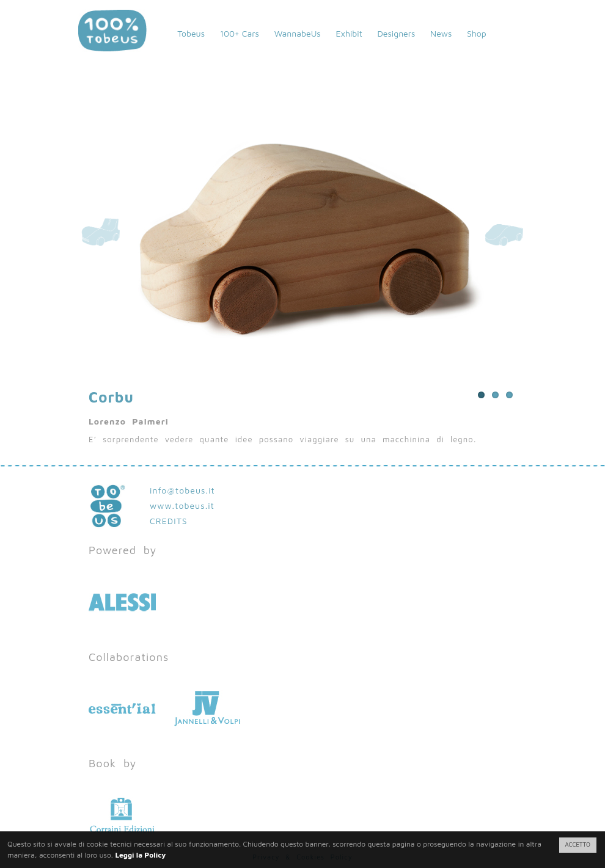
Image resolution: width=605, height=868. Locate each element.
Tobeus (191, 33)
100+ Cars (240, 33)
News (441, 33)
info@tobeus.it (182, 490)
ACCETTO (578, 844)
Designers (396, 33)
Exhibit (349, 33)
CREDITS (169, 521)
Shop (477, 33)
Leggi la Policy (140, 855)
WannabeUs (298, 33)
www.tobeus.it (182, 505)
